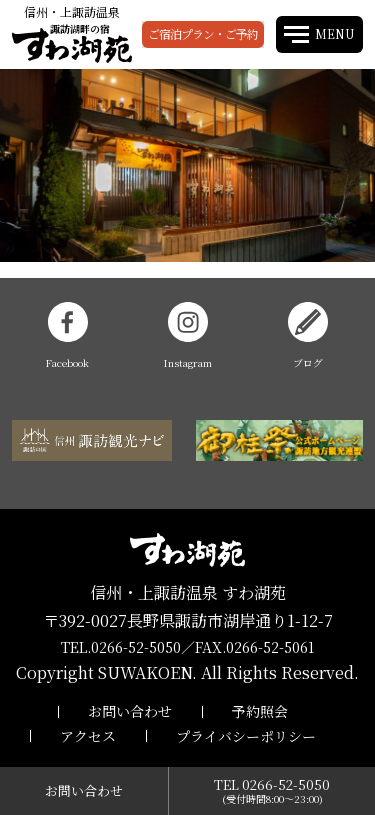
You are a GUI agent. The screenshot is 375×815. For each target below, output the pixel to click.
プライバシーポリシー (246, 736)
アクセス (88, 736)
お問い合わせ (130, 711)
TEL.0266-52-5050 (121, 647)
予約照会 (260, 711)
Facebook (67, 336)
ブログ (308, 336)
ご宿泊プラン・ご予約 (203, 33)
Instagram (188, 336)
